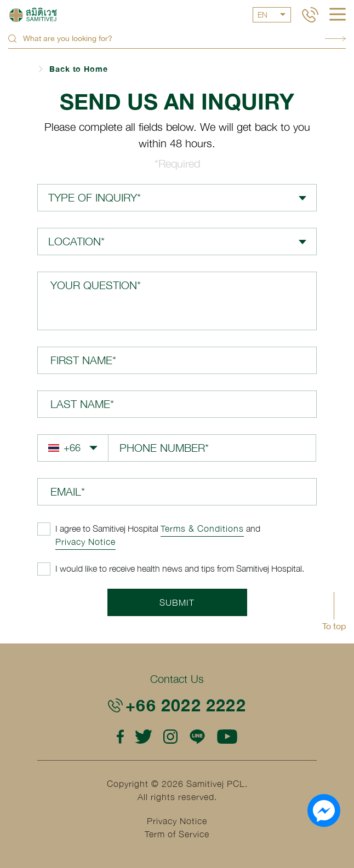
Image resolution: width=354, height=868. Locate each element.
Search (335, 39)
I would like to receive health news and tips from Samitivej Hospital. (180, 568)
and (158, 535)
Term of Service (177, 834)
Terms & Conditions (202, 528)
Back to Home (79, 69)
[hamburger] (338, 15)
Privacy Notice (85, 542)
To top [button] (334, 626)
